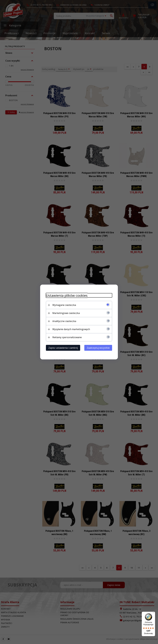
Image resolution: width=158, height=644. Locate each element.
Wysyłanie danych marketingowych (71, 329)
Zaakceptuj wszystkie (98, 348)
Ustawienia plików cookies (67, 295)
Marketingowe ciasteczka (66, 313)
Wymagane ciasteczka (64, 305)
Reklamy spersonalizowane (67, 337)
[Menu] (153, 613)
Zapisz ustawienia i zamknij (63, 348)
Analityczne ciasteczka (64, 321)
